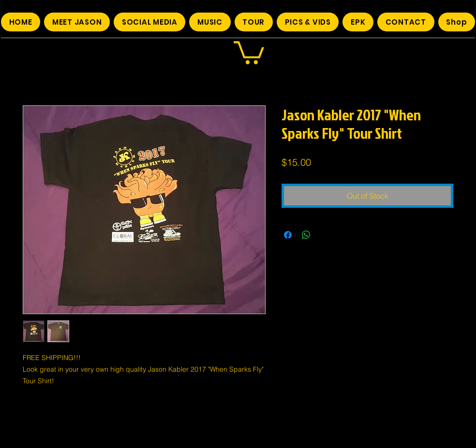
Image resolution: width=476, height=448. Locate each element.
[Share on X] (325, 235)
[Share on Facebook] (288, 235)
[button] (249, 51)
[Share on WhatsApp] (306, 235)
